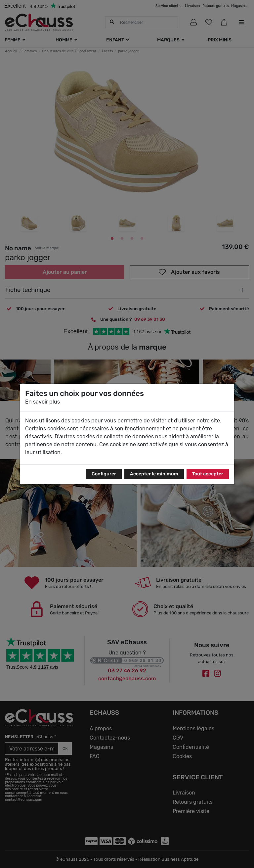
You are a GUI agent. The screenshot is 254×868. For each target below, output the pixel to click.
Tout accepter (208, 474)
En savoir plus (42, 402)
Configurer (104, 474)
